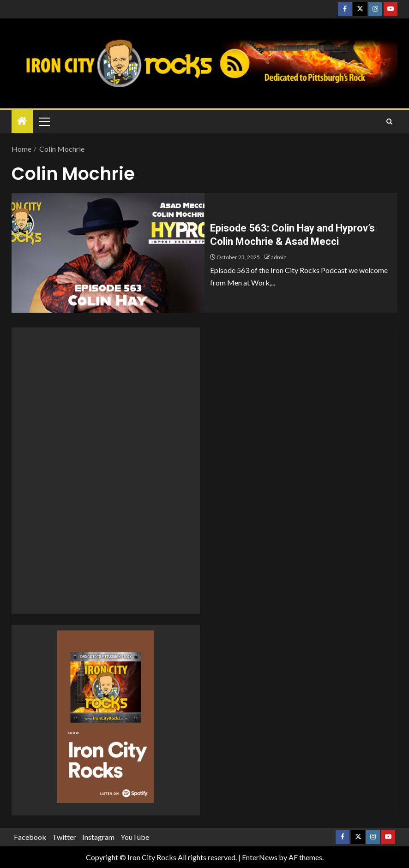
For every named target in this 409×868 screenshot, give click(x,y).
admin (279, 257)
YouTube (135, 837)
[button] (44, 121)
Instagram (98, 837)
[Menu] (44, 121)
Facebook (30, 837)
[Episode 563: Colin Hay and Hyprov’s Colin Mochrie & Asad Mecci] (108, 253)
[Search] (389, 122)
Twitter (64, 837)
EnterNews (260, 857)
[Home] (22, 121)
